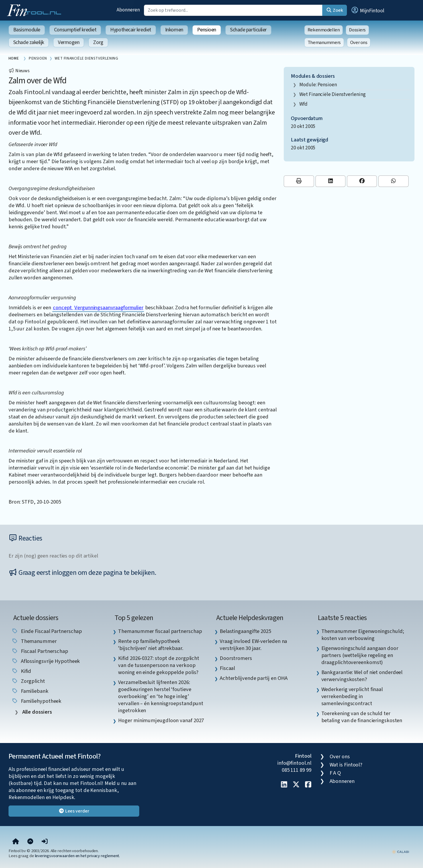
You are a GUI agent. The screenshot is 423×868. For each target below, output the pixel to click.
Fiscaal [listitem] (227, 668)
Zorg (98, 42)
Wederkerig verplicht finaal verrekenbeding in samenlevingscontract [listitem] (352, 696)
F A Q (335, 773)
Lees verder (74, 811)
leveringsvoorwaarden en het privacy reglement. (78, 856)
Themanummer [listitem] (34, 641)
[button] (367, 10)
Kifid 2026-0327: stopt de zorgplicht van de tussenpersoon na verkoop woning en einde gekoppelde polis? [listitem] (159, 665)
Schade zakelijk (29, 42)
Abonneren (128, 10)
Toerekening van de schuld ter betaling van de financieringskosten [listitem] (362, 717)
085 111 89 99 (297, 770)
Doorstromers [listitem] (236, 658)
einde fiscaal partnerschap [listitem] (47, 631)
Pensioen (207, 30)
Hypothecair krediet (131, 30)
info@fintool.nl (294, 763)
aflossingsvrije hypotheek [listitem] (46, 661)
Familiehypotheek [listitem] (36, 701)
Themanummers (324, 43)
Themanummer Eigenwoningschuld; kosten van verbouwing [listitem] (363, 635)
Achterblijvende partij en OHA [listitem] (254, 678)
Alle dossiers (37, 712)
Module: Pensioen (318, 85)
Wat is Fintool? (346, 765)
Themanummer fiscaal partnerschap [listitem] (160, 631)
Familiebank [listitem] (30, 691)
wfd (303, 104)
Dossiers (357, 30)
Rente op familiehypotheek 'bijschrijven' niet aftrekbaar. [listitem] (151, 645)
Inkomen (174, 30)
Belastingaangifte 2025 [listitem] (245, 631)
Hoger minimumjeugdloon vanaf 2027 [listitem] (161, 720)
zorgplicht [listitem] (28, 681)
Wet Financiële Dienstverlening (332, 94)
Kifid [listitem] (21, 671)
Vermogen (69, 42)
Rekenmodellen (324, 30)
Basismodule (27, 30)
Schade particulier (248, 30)
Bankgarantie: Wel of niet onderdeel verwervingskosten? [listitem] (362, 676)
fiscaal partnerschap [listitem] (40, 651)
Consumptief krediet (75, 30)
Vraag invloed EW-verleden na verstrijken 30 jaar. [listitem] (253, 645)
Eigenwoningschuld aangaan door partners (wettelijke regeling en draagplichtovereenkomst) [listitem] (360, 655)
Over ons (359, 43)
